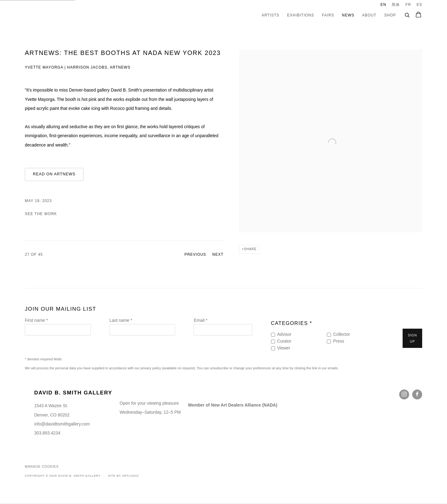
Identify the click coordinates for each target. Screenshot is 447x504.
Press (339, 341)
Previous (195, 254)
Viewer (284, 348)
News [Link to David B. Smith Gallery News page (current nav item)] (348, 15)
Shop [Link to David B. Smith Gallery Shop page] (390, 15)
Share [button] (250, 249)
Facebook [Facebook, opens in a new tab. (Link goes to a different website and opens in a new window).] (417, 394)
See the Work (41, 214)
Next (218, 254)
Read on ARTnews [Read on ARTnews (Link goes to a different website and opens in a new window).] (54, 174)
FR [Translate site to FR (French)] (408, 5)
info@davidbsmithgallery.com (62, 424)
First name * (36, 320)
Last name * (121, 320)
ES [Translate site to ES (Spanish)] (419, 5)
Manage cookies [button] (42, 467)
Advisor (284, 334)
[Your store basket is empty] (418, 15)
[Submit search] (408, 14)
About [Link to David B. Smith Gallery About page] (369, 15)
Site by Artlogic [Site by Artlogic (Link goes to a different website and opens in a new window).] (124, 476)
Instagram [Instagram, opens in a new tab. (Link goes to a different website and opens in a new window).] (404, 394)
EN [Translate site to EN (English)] (384, 5)
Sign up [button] (412, 338)
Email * (201, 320)
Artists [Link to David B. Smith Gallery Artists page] (271, 15)
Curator (284, 341)
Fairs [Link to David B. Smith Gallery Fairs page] (328, 15)
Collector (341, 334)
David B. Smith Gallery (53, 15)
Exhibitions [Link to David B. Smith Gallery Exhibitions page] (301, 15)
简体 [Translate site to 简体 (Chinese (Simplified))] (396, 5)
